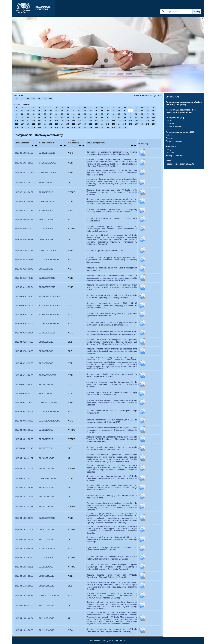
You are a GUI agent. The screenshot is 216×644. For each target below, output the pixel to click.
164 (91, 127)
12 (79, 108)
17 (108, 108)
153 (28, 127)
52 (22, 114)
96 (130, 117)
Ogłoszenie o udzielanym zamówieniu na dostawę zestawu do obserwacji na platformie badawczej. (112, 153)
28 (28, 111)
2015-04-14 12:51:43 (24, 558)
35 (68, 111)
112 (79, 121)
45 (125, 111)
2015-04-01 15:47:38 (24, 342)
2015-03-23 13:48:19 (24, 201)
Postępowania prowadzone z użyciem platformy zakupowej (184, 103)
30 (34, 99)
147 (136, 124)
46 (130, 111)
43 (113, 111)
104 (34, 121)
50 (39, 99)
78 (28, 117)
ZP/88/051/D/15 (46, 240)
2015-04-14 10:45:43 (24, 549)
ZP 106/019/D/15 (47, 469)
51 (16, 114)
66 (102, 114)
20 (125, 108)
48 (142, 111)
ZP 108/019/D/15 (47, 506)
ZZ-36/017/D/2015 (47, 333)
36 (73, 111)
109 (62, 121)
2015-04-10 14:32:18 (24, 506)
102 (22, 121)
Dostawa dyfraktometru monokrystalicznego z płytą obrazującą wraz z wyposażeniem (112, 393)
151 (16, 127)
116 (102, 121)
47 (136, 111)
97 (136, 117)
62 (79, 114)
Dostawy (170, 124)
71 (130, 114)
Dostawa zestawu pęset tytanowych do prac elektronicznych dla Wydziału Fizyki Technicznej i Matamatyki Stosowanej (112, 229)
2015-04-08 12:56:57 (24, 430)
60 (68, 114)
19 (119, 108)
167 (108, 127)
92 (108, 117)
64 (91, 114)
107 (51, 121)
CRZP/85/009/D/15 (47, 173)
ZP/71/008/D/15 (46, 269)
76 (16, 117)
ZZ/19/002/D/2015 (47, 278)
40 (96, 111)
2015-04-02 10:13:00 (24, 363)
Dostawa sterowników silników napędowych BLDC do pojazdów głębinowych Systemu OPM (112, 421)
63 (85, 114)
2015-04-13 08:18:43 (24, 518)
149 (148, 124)
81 (45, 117)
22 (136, 108)
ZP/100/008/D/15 (47, 384)
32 (51, 111)
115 (96, 121)
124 (148, 121)
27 (22, 111)
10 (28, 99)
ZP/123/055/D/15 (47, 605)
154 (34, 127)
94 (119, 117)
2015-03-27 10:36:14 (24, 260)
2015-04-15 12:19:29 (24, 586)
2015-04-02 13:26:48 (24, 384)
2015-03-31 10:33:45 (24, 269)
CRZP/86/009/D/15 (47, 201)
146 (130, 124)
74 (148, 114)
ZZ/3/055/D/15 (45, 448)
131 (45, 124)
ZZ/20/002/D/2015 (47, 287)
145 (125, 124)
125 (153, 121)
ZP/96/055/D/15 (46, 351)
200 (51, 99)
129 (34, 124)
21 (130, 108)
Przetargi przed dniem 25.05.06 (180, 164)
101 (16, 121)
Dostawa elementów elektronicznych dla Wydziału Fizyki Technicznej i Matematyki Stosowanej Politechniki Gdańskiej (112, 430)
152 (22, 127)
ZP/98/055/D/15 (46, 342)
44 (119, 111)
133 (56, 124)
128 (28, 124)
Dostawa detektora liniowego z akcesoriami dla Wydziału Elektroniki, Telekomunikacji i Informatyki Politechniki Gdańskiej (112, 403)
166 (102, 127)
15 (96, 108)
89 (91, 117)
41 (102, 111)
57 (51, 114)
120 (125, 121)
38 (85, 111)
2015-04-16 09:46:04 (24, 618)
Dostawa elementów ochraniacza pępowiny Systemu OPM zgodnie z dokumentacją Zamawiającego (112, 324)
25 (153, 108)
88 (85, 117)
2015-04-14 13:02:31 (24, 567)
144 (119, 124)
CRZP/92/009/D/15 (47, 251)
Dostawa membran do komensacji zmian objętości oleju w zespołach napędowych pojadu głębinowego (112, 296)
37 (79, 111)
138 (85, 124)
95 (125, 117)
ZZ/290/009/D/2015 (48, 375)
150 (153, 124)
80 (39, 117)
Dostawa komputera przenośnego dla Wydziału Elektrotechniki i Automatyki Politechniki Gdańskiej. (112, 630)
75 (153, 114)
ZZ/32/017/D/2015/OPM (50, 296)
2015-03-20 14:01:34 (24, 173)
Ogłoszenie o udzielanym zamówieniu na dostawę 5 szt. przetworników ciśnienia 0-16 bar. (112, 549)
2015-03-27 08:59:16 (24, 240)
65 (96, 114)
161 (73, 127)
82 (51, 117)
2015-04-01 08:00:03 (24, 305)
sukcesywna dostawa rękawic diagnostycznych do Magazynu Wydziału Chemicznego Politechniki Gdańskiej (112, 384)
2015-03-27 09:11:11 (24, 251)
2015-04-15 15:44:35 (24, 596)
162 (79, 127)
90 (96, 117)
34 (62, 111)
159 (62, 127)
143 (113, 124)
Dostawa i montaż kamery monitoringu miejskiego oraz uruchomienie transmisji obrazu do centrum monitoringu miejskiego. (112, 351)
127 (22, 124)
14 (91, 108)
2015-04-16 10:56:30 (24, 630)
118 (113, 121)
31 (45, 111)
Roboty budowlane (174, 127)
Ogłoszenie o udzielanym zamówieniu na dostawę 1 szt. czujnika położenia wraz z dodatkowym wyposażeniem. (112, 333)
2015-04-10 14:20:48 (24, 497)
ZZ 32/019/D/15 (46, 439)
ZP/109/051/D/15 (47, 487)
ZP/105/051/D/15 (47, 458)
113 (85, 121)
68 (113, 114)
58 (56, 114)
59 (62, 114)
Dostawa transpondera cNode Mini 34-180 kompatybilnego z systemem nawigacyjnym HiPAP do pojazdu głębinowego (112, 305)
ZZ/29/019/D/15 (46, 229)
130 (39, 124)
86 (73, 117)
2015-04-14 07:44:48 (24, 539)
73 (142, 114)
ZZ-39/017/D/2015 (47, 549)
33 (56, 111)
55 (39, 114)
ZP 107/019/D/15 (47, 530)
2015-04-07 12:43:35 (24, 421)
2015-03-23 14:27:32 (24, 210)
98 (142, 117)
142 (108, 124)
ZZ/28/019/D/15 (46, 192)
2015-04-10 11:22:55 (24, 478)
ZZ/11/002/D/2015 (47, 518)
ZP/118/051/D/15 (47, 618)
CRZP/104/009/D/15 (48, 478)
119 (119, 121)
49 (148, 111)
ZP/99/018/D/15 (46, 363)
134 (62, 124)
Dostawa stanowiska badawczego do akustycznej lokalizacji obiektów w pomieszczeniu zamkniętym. (112, 211)
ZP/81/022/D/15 (46, 220)
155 (39, 127)
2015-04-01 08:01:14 (24, 315)
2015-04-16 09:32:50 (24, 605)
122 (136, 121)
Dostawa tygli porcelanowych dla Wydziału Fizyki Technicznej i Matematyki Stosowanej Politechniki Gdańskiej (112, 192)
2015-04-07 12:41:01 (24, 412)
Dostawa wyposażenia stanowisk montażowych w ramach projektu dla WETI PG (112, 375)
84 (62, 117)
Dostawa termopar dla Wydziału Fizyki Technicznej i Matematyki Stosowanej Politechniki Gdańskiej (112, 558)
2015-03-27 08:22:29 (24, 229)
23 (142, 108)
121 (130, 121)
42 (108, 111)
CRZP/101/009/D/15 (48, 403)
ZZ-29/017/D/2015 (47, 153)
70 (125, 114)
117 (108, 121)
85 (68, 117)
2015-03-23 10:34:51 (24, 192)
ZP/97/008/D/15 (46, 393)
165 (96, 127)
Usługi (169, 121)
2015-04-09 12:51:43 (24, 448)
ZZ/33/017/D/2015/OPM (50, 305)
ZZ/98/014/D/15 (46, 210)
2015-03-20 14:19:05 (24, 182)
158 (56, 127)
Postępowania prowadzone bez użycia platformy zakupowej (181, 111)
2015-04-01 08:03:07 (24, 324)
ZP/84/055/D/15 (46, 182)
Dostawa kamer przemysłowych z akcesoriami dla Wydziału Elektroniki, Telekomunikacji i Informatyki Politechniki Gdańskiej (112, 173)
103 (28, 121)
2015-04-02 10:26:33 (24, 375)
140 (96, 124)
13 (85, 108)
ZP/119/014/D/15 (47, 630)
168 (113, 127)
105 (39, 121)
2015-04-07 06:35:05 (24, 393)
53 (28, 114)
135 (68, 124)
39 (91, 111)
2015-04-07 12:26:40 (24, 403)
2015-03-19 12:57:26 (24, 153)
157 (51, 127)
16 (102, 108)
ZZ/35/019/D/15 (46, 567)
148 (142, 124)
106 (45, 121)
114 (91, 121)
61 (73, 114)
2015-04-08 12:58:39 (24, 439)
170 (125, 127)
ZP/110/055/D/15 (47, 497)
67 (108, 114)
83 (56, 117)
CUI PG (122, 641)
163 (85, 127)
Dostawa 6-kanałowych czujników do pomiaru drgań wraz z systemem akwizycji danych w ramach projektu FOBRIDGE (112, 287)
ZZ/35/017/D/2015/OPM (50, 324)
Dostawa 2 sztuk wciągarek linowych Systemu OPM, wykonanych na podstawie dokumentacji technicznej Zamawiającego (112, 260)
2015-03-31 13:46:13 (24, 278)
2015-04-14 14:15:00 (24, 576)
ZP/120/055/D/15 (47, 586)
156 (45, 127)
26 (16, 111)
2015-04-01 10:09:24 (24, 333)
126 (16, 124)
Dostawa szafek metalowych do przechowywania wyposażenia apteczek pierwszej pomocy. (112, 448)
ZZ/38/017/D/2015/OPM (50, 412)
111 (73, 121)
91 (102, 117)
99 (148, 117)
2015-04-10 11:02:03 (24, 469)
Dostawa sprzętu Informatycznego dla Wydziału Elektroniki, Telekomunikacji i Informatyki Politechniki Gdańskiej (112, 478)
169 (119, 127)
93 (113, 117)
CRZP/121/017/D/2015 (49, 596)
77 (22, 117)
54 (34, 114)
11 (73, 108)
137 (79, 124)
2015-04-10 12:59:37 (24, 487)
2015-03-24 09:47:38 (24, 220)
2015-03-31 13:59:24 (24, 287)
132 (51, 124)
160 (68, 127)
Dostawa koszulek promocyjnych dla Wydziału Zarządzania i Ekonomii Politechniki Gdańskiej (112, 576)
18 (113, 108)
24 (148, 108)
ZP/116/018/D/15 (47, 576)
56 (45, 114)
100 (45, 99)
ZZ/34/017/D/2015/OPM (50, 315)
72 (136, 114)
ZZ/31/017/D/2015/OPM (50, 260)
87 (79, 117)
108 (56, 121)
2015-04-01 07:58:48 (24, 296)
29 (34, 111)
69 (119, 114)
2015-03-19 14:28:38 (24, 163)
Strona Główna (172, 97)
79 (34, 117)
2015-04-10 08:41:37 (24, 458)
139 (91, 124)
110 (68, 121)
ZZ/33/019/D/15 (46, 558)
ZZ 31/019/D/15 (46, 430)
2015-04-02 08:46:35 (24, 351)
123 (142, 121)
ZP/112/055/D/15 (47, 539)
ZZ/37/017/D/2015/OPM (50, 421)
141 (102, 124)
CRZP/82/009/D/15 (47, 163)
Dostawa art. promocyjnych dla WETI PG (105, 251)
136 (73, 124)
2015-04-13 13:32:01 (24, 530)
